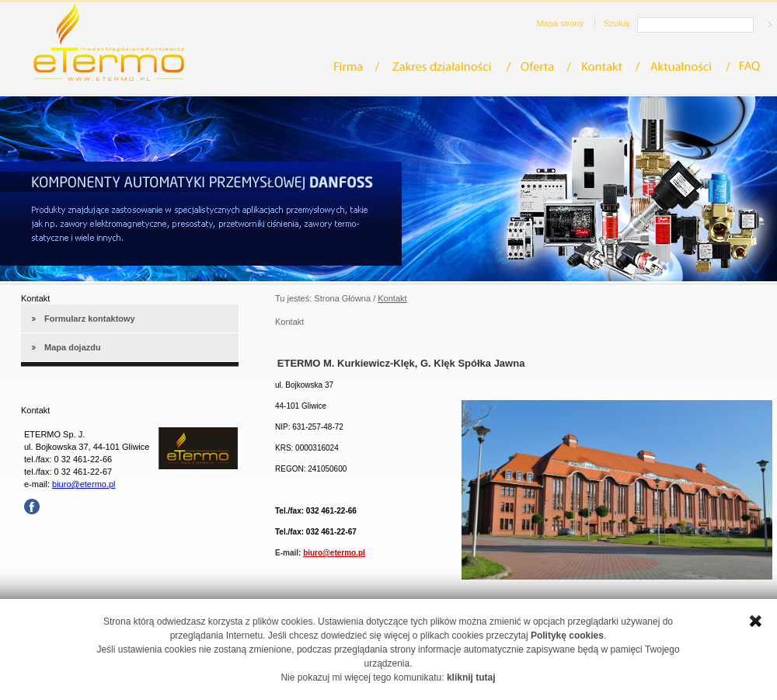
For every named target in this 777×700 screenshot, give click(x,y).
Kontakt (607, 67)
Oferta (542, 67)
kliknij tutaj (471, 677)
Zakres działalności (446, 67)
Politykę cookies (567, 636)
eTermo (109, 42)
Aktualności (686, 67)
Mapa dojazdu (73, 347)
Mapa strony (560, 23)
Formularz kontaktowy (90, 319)
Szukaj (617, 23)
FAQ (751, 67)
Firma (357, 67)
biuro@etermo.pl (84, 484)
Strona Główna (342, 298)
